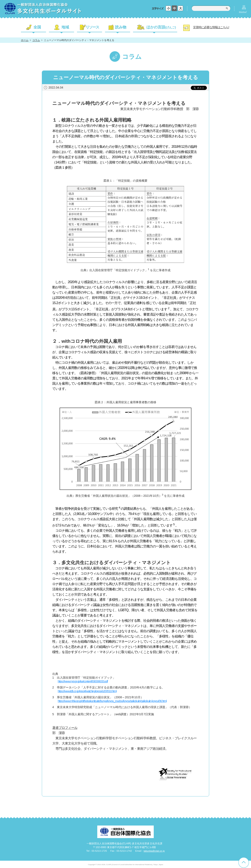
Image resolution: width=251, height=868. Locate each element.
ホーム (25, 40)
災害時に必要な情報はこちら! (211, 27)
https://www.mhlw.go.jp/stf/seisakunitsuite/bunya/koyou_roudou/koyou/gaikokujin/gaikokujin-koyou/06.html (112, 701)
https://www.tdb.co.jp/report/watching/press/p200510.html (87, 691)
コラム (36, 40)
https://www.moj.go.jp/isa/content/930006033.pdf (83, 681)
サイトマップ (243, 12)
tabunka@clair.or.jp (154, 851)
